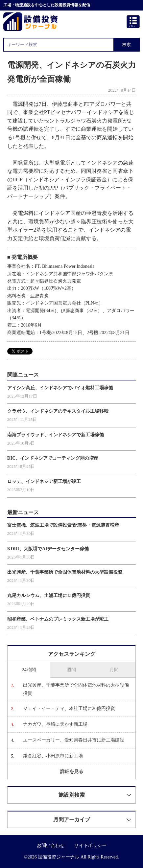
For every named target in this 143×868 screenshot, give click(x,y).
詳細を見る (72, 772)
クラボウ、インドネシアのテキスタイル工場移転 (58, 411)
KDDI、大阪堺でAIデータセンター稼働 (48, 549)
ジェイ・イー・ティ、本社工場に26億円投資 (69, 708)
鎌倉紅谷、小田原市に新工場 (53, 756)
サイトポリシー (90, 845)
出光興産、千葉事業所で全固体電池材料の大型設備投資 (65, 572)
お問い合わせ (51, 845)
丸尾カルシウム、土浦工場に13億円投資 (49, 595)
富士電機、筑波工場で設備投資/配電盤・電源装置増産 (63, 525)
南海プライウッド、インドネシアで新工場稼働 (56, 435)
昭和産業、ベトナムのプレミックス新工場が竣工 (58, 619)
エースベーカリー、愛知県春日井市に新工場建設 (74, 740)
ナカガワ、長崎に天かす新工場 (55, 724)
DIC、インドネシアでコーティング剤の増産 (53, 458)
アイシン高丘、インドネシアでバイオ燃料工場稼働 (60, 388)
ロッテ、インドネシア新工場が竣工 (44, 481)
